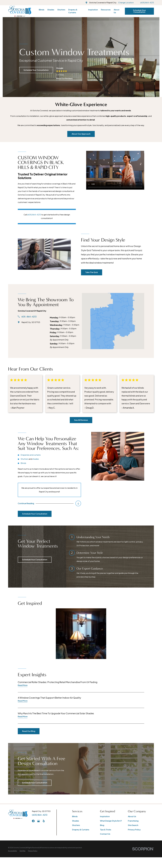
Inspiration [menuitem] (93, 10)
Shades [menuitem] (51, 10)
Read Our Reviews (64, 78)
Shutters (76, 825)
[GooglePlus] (39, 821)
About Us (132, 816)
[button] (81, 634)
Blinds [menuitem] (42, 10)
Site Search (133, 825)
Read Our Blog (26, 731)
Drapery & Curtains (81, 830)
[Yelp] (44, 821)
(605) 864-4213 (147, 3)
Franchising (133, 821)
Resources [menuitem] (106, 10)
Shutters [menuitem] (61, 10)
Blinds (75, 816)
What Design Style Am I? (111, 821)
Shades (76, 821)
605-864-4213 (26, 317)
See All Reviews (81, 420)
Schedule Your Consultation (139, 11)
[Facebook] (33, 821)
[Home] (20, 11)
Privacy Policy (134, 830)
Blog (102, 825)
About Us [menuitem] (117, 11)
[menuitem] (13, 851)
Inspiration (105, 816)
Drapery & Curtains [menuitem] (73, 11)
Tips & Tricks (106, 830)
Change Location (126, 3)
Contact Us (105, 834)
